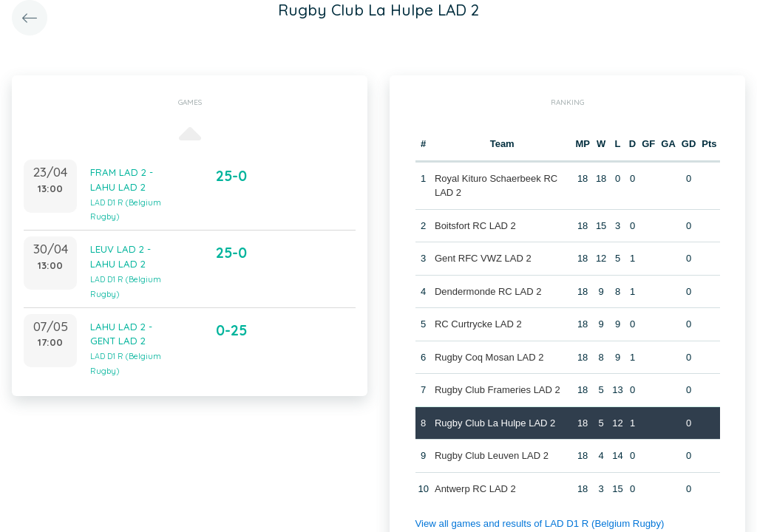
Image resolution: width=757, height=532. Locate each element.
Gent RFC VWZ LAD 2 (483, 258)
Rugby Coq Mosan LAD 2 (489, 357)
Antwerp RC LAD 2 (475, 489)
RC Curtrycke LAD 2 (478, 324)
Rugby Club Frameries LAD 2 (498, 390)
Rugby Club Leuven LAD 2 (492, 456)
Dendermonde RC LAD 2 (488, 291)
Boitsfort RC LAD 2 (475, 226)
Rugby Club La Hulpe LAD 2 (495, 423)
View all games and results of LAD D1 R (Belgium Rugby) (537, 524)
